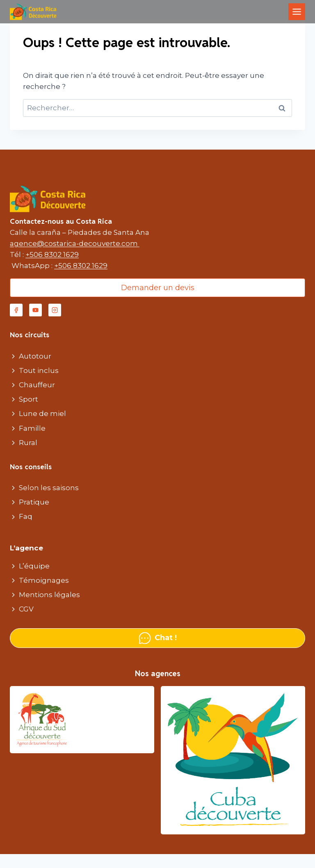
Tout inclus (39, 370)
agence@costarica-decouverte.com (75, 243)
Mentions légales (49, 595)
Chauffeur (37, 385)
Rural (28, 443)
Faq (26, 516)
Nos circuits (30, 335)
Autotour (35, 356)
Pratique (34, 502)
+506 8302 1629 (52, 254)
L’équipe (34, 566)
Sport (29, 399)
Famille (32, 428)
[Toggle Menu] (297, 12)
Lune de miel (42, 414)
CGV (26, 609)
